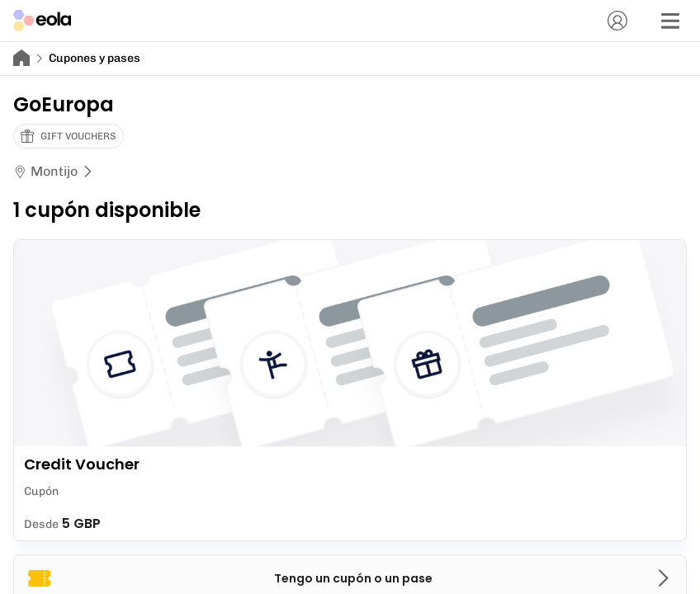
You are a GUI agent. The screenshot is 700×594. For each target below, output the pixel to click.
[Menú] (670, 21)
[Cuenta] (617, 21)
